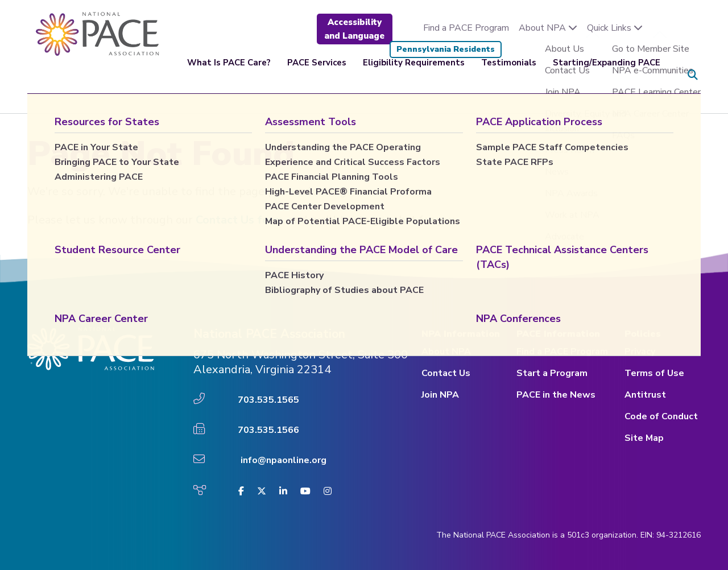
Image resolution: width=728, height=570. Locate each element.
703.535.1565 (268, 400)
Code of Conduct (661, 416)
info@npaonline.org (284, 460)
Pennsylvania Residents (446, 49)
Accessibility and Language (354, 29)
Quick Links (615, 28)
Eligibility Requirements (414, 75)
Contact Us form (239, 220)
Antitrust (645, 395)
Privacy (640, 352)
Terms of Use (654, 373)
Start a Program (552, 373)
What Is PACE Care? (229, 75)
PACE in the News (556, 395)
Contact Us (446, 373)
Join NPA (440, 395)
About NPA (548, 28)
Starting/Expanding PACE (607, 75)
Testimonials (509, 75)
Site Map (644, 438)
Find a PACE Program (466, 28)
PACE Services (317, 75)
